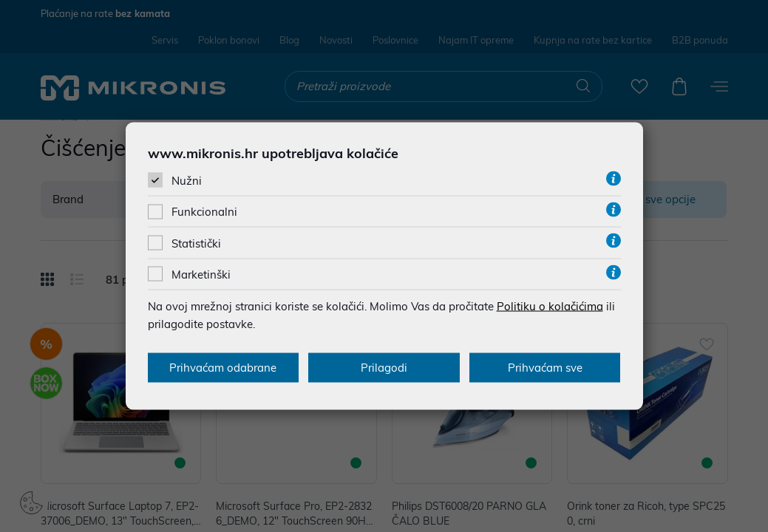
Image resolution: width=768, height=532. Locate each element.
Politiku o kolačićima (550, 306)
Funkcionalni (204, 212)
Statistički (196, 243)
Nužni (187, 181)
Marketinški (201, 274)
